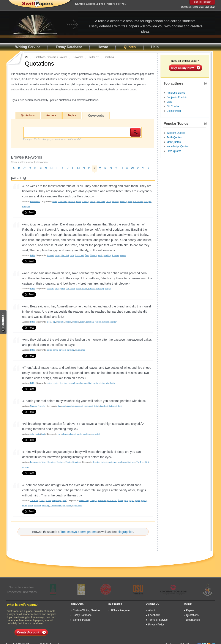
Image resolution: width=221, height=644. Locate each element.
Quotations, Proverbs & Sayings (51, 57)
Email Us (197, 7)
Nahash (93, 255)
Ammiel (50, 255)
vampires (26, 207)
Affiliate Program (120, 610)
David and (79, 255)
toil (64, 506)
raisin (95, 383)
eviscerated (112, 500)
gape (126, 500)
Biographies (193, 620)
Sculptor (76, 462)
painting (113, 462)
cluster (56, 383)
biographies (125, 532)
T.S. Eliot (34, 500)
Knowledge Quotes (178, 146)
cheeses (50, 289)
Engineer (60, 462)
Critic (42, 500)
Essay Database (69, 47)
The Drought (56, 506)
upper (69, 506)
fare (68, 289)
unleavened (80, 350)
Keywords (78, 57)
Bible (33, 255)
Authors (51, 115)
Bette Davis (35, 201)
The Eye (140, 462)
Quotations (28, 115)
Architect (51, 462)
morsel (68, 322)
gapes (138, 500)
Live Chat (210, 7)
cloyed (65, 434)
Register (207, 2)
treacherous (138, 201)
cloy (59, 434)
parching (123, 201)
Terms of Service (158, 620)
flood (121, 500)
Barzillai (65, 255)
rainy (86, 406)
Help (155, 47)
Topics (72, 115)
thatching (113, 406)
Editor (48, 500)
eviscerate (102, 500)
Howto (103, 47)
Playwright (57, 500)
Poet (43, 434)
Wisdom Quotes (176, 133)
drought (93, 500)
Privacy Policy (156, 625)
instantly (105, 462)
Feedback (154, 615)
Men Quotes (174, 142)
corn (57, 289)
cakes (49, 350)
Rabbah (116, 255)
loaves (79, 289)
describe (96, 462)
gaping (144, 500)
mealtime (60, 322)
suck (130, 201)
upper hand (77, 506)
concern (72, 201)
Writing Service (28, 47)
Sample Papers (82, 620)
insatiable (101, 201)
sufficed (106, 322)
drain (79, 201)
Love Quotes (174, 151)
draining (85, 201)
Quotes (130, 47)
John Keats (35, 434)
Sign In (197, 2)
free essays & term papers (79, 532)
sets (133, 462)
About (152, 610)
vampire (148, 201)
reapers (98, 322)
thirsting (26, 467)
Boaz (49, 322)
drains (93, 201)
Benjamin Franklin (177, 97)
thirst (120, 406)
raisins (102, 383)
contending (84, 500)
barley (58, 255)
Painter (68, 462)
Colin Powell (174, 111)
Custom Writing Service (86, 610)
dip (54, 322)
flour (87, 255)
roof (91, 406)
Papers (190, 610)
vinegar (113, 322)
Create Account (28, 632)
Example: (52, 139)
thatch (96, 406)
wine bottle (110, 383)
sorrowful (96, 434)
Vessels (123, 255)
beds (72, 255)
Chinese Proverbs (38, 406)
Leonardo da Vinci (38, 462)
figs (61, 383)
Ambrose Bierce (176, 93)
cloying (73, 434)
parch (108, 201)
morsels (76, 322)
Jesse (73, 289)
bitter (55, 201)
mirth (25, 506)
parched (115, 201)
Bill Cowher (173, 106)
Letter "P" (94, 57)
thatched (104, 406)
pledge (108, 289)
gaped (132, 500)
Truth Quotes (174, 137)
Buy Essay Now (183, 68)
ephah (62, 289)
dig (59, 406)
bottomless (63, 201)
